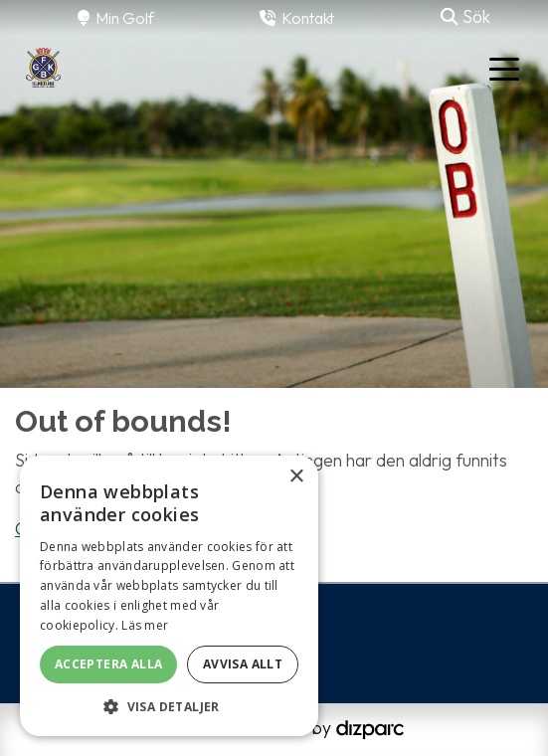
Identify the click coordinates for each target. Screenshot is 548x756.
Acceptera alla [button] (109, 664)
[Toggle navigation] (504, 68)
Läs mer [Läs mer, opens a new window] (145, 625)
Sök (465, 16)
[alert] (169, 596)
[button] (169, 706)
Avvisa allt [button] (243, 664)
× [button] (296, 477)
